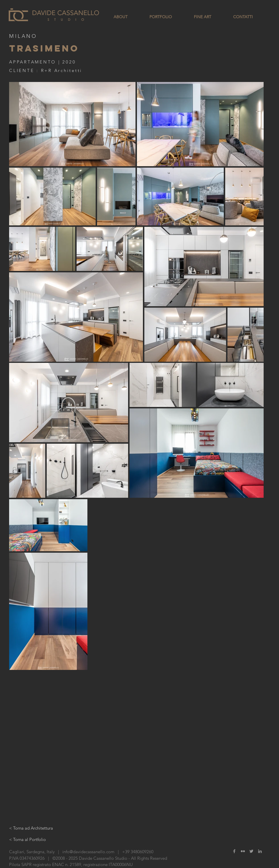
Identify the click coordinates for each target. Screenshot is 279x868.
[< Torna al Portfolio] (27, 839)
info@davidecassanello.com (88, 852)
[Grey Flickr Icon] (243, 851)
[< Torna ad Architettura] (31, 828)
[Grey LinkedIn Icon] (260, 851)
